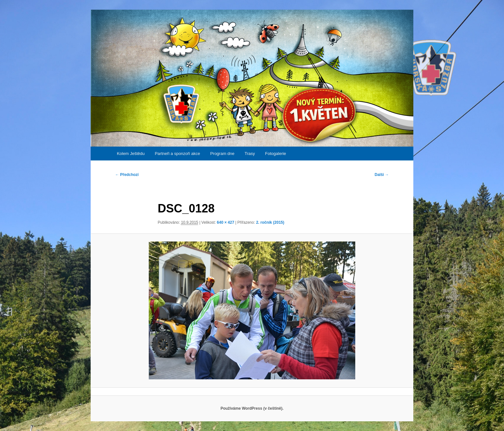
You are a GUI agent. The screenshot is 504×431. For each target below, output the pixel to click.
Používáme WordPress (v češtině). (252, 408)
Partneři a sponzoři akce (177, 154)
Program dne (222, 154)
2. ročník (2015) (270, 222)
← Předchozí (127, 175)
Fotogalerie (276, 154)
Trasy (250, 154)
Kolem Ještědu (131, 154)
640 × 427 (226, 222)
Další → (382, 175)
